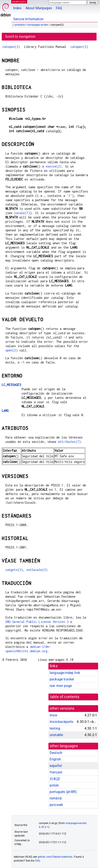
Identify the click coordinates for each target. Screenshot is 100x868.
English (55, 759)
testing (55, 728)
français (56, 772)
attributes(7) (69, 442)
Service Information (28, 19)
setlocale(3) (37, 570)
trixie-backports (61, 722)
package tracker (62, 679)
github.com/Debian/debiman (55, 857)
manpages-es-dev (38, 25)
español (56, 766)
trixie (53, 715)
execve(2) (54, 166)
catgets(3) (14, 570)
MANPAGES (19, 2)
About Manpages (39, 8)
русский (56, 805)
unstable (20, 25)
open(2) (12, 350)
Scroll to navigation (20, 37)
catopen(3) (11, 47)
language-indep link (65, 673)
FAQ (59, 8)
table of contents (65, 697)
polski (54, 785)
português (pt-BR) (63, 792)
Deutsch (56, 753)
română (56, 798)
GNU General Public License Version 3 (37, 622)
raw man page (61, 686)
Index (17, 8)
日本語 (55, 779)
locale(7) (22, 213)
